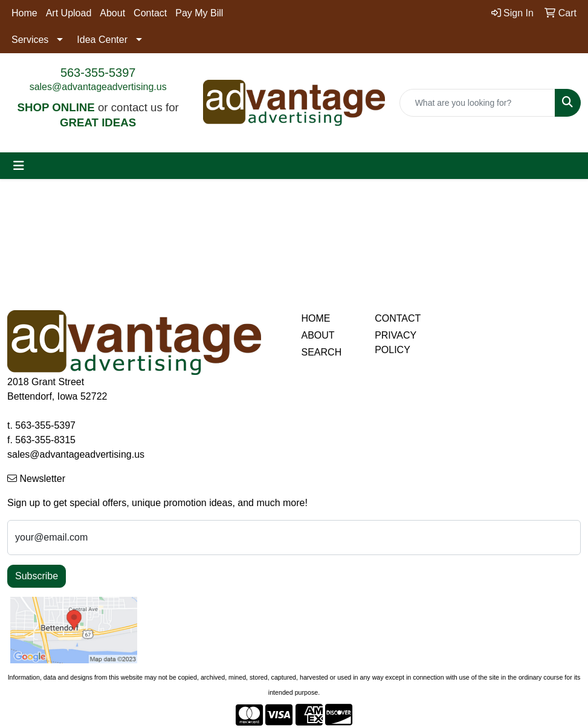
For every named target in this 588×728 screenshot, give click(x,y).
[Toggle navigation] (19, 166)
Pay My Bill (199, 13)
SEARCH (322, 352)
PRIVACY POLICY (396, 343)
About (112, 13)
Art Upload (69, 13)
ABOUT (318, 335)
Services (30, 40)
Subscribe (37, 576)
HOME (316, 318)
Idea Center (102, 40)
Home (24, 13)
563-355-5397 (98, 73)
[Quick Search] (477, 103)
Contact (150, 13)
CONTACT (398, 318)
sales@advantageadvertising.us (98, 87)
